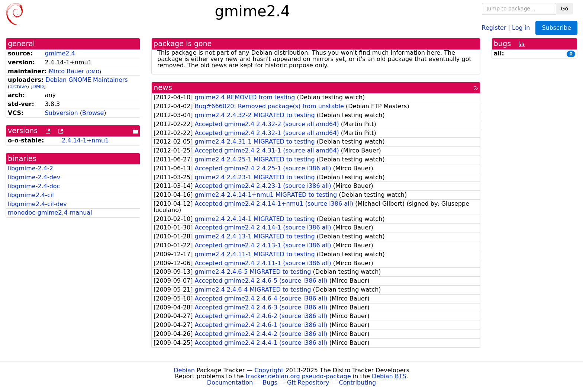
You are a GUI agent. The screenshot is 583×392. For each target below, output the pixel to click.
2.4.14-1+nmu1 (85, 140)
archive (18, 86)
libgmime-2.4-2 (30, 168)
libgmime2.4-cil (31, 195)
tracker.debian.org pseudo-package (298, 376)
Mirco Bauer (67, 71)
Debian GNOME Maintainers (86, 80)
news (163, 88)
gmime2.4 (60, 53)
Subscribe (556, 28)
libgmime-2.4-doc (34, 186)
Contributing (358, 383)
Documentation (230, 383)
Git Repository (308, 383)
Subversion (62, 113)
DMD (94, 72)
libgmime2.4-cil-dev (37, 204)
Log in (521, 27)
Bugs (270, 383)
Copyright (269, 370)
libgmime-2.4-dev (34, 177)
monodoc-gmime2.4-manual (50, 213)
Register (494, 27)
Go (565, 9)
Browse (93, 113)
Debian (184, 370)
